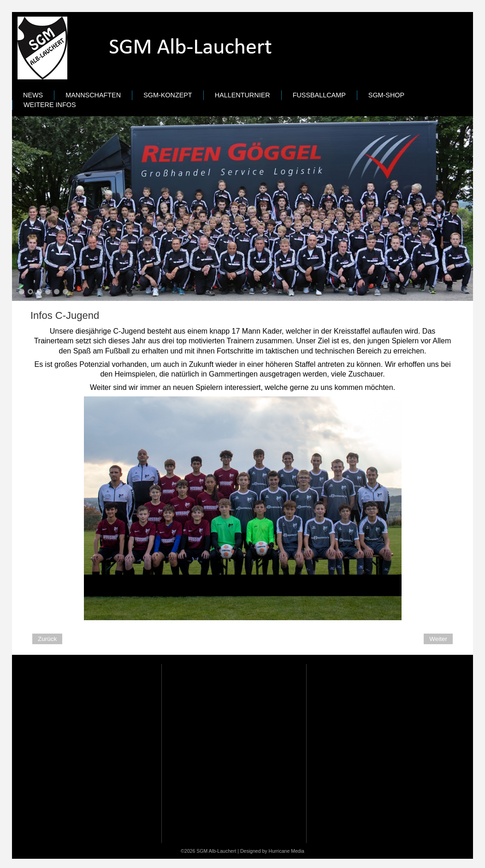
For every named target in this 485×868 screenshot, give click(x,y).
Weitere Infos (50, 105)
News (33, 95)
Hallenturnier (243, 95)
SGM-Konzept (168, 95)
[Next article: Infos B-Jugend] (438, 639)
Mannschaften (93, 95)
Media (298, 851)
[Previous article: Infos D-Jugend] (47, 639)
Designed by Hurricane (266, 851)
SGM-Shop (386, 95)
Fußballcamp (319, 95)
